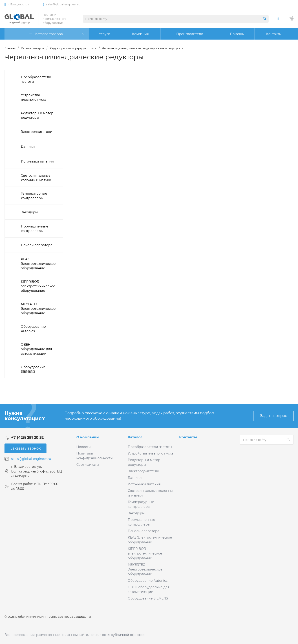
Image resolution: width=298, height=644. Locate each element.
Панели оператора (143, 531)
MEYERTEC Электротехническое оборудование (145, 569)
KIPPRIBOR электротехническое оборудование (145, 553)
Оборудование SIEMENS (148, 598)
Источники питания (144, 484)
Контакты (188, 437)
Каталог (135, 437)
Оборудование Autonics (148, 581)
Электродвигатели (143, 471)
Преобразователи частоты (150, 447)
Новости (84, 447)
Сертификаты (88, 465)
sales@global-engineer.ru (63, 4)
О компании (88, 437)
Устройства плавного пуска (151, 453)
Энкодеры (136, 513)
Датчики (135, 478)
